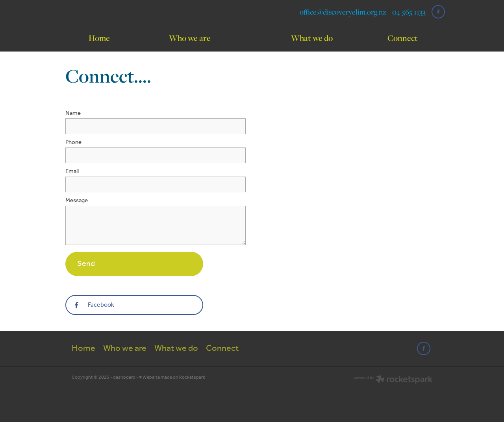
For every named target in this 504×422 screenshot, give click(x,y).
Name (73, 113)
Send (86, 264)
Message (77, 201)
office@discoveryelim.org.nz (343, 12)
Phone (73, 143)
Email (72, 172)
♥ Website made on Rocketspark (172, 377)
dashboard (124, 377)
